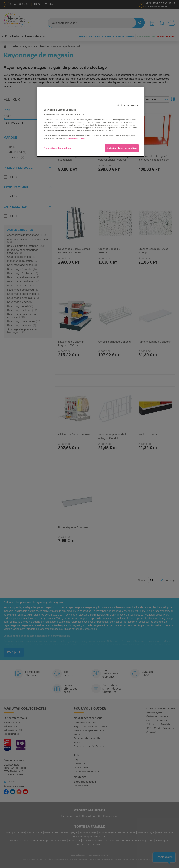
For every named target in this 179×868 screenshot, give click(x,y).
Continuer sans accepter (129, 105)
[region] (90, 122)
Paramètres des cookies (57, 148)
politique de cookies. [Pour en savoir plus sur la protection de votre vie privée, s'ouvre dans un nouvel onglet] (76, 138)
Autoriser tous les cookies (122, 148)
